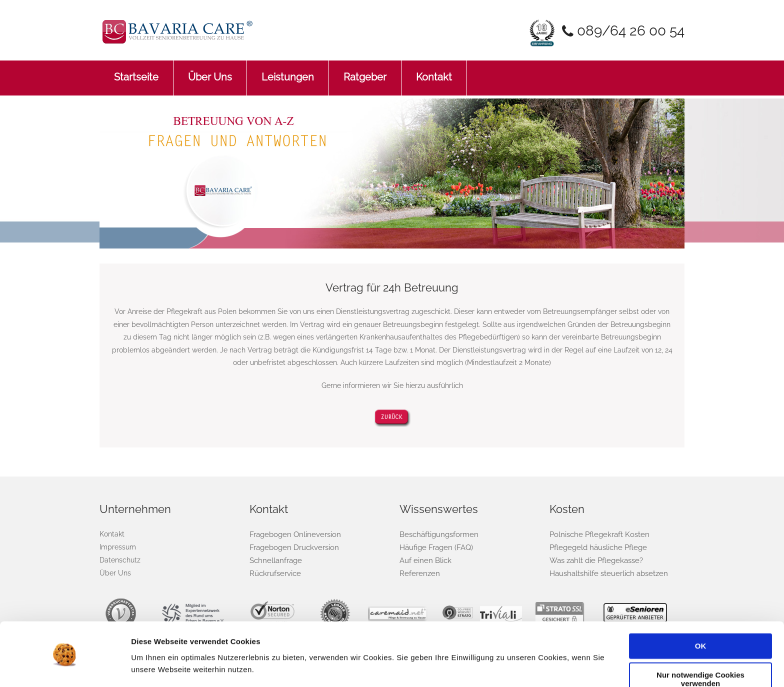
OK (701, 616)
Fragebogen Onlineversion (292, 534)
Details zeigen (156, 667)
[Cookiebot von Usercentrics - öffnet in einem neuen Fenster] (65, 667)
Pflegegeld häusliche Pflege (595, 547)
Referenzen (418, 573)
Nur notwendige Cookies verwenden (700, 649)
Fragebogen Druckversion (291, 547)
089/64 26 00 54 (629, 30)
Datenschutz (120, 559)
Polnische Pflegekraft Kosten (596, 534)
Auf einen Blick (423, 560)
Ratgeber (365, 72)
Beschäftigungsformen (437, 534)
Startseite (136, 72)
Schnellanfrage (274, 560)
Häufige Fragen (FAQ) (434, 547)
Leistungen (288, 72)
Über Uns (210, 72)
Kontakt (434, 72)
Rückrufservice (273, 573)
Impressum (118, 547)
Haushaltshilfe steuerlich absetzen (606, 573)
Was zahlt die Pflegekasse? (594, 560)
